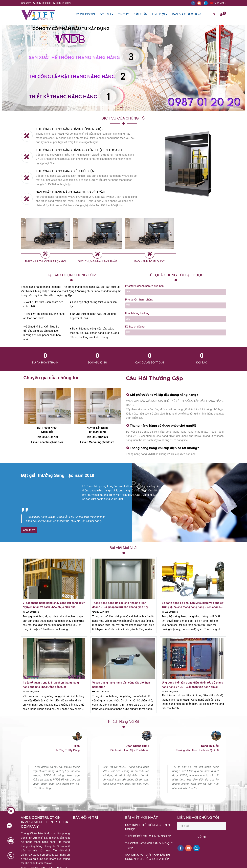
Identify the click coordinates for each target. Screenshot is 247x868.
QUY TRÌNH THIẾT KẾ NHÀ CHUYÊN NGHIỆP (148, 827)
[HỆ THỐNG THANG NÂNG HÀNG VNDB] (38, 15)
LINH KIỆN (160, 14)
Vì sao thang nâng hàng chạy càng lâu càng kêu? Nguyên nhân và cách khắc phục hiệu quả (54, 605)
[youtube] (201, 3)
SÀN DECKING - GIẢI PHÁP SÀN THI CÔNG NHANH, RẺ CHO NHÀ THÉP (148, 857)
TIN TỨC (123, 14)
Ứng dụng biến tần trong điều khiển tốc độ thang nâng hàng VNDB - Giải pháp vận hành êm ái (192, 685)
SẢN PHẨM (140, 14)
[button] (219, 3)
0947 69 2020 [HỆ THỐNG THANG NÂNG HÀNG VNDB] (42, 3)
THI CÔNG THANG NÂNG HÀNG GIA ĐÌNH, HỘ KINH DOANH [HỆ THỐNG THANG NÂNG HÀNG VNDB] (79, 150)
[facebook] (194, 3)
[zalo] (206, 3)
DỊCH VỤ (107, 14)
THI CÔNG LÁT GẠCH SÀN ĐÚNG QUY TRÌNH (149, 846)
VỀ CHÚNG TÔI (86, 14)
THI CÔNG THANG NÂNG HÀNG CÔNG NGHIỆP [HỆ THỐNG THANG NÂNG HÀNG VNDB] (70, 129)
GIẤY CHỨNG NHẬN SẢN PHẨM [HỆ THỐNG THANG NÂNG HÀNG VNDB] (98, 261)
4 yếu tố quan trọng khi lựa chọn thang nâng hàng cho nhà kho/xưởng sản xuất (51, 685)
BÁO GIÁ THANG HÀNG (187, 14)
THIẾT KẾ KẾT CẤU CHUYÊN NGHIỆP (148, 836)
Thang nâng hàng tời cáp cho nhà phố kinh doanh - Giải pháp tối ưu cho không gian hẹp (120, 605)
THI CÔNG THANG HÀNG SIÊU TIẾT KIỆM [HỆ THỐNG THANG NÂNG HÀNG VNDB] (65, 171)
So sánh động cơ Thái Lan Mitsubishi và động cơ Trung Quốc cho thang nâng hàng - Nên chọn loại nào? (193, 605)
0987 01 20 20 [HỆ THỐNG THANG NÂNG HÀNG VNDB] (62, 3)
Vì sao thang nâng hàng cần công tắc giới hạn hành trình (121, 685)
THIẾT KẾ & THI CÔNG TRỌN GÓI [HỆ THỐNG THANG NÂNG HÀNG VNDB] (45, 261)
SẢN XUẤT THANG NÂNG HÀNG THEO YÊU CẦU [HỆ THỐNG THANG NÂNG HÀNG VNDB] (71, 192)
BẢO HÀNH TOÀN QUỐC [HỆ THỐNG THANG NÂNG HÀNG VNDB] (150, 261)
